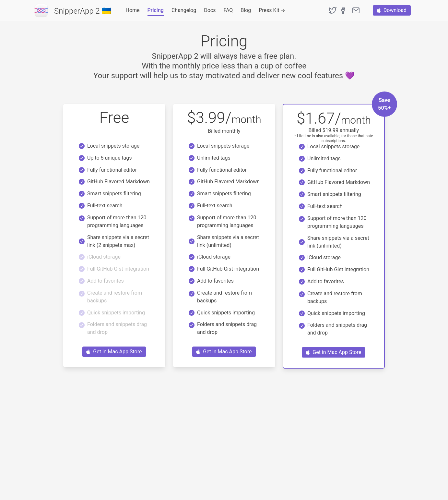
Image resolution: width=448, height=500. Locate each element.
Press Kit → (272, 10)
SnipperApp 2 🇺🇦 (83, 11)
